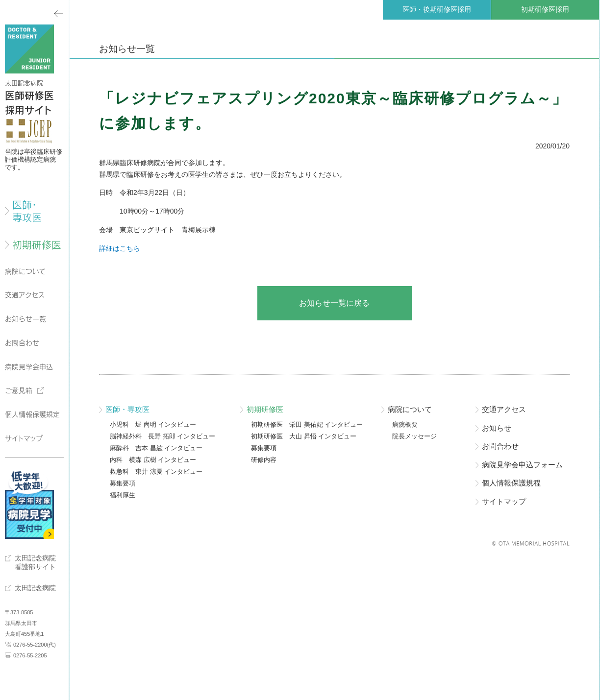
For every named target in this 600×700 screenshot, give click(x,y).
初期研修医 (37, 245)
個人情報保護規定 (32, 414)
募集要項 (123, 483)
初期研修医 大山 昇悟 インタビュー (304, 436)
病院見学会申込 (29, 367)
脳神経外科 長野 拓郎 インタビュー (162, 436)
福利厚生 (123, 495)
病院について (25, 271)
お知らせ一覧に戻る (334, 303)
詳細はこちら (120, 248)
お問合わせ (22, 343)
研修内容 (264, 460)
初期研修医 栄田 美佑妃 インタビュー (307, 425)
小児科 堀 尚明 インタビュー (153, 425)
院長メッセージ (414, 436)
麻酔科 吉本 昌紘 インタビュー (156, 448)
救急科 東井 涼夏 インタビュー (156, 472)
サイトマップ (24, 438)
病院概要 (405, 425)
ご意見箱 (19, 390)
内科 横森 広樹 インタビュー (153, 460)
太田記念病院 (35, 588)
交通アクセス (25, 295)
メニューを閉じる (34, 12)
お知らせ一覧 (25, 319)
